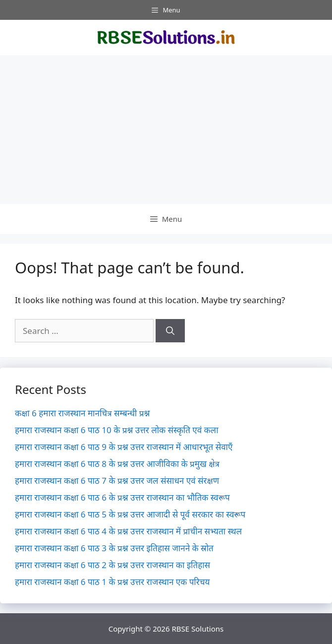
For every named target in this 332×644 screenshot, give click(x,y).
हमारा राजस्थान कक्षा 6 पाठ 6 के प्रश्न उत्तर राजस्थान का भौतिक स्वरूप (122, 497)
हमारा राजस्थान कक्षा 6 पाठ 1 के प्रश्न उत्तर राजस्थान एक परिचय (112, 582)
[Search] (170, 331)
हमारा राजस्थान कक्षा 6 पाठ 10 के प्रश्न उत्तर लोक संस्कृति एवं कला (117, 430)
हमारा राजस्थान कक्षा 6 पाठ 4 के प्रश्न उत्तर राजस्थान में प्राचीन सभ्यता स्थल (128, 531)
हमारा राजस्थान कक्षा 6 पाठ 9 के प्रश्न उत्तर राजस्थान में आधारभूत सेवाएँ (124, 447)
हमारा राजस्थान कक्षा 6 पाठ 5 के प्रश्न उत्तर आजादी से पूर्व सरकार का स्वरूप (130, 514)
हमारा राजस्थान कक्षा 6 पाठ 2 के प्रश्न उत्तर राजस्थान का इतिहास (112, 565)
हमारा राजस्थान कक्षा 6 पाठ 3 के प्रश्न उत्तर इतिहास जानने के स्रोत (114, 548)
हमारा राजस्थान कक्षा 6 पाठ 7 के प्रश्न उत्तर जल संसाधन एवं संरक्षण (117, 481)
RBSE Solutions (197, 629)
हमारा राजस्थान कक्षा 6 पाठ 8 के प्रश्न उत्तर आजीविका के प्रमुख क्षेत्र (117, 464)
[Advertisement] (166, 129)
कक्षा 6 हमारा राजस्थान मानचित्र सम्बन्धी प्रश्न (82, 413)
